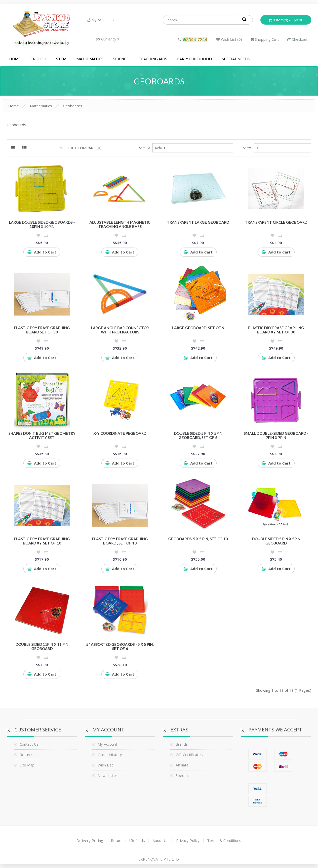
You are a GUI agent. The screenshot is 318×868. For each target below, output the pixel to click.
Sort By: (144, 148)
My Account (101, 20)
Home (15, 59)
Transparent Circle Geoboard (276, 222)
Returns (26, 755)
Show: (247, 148)
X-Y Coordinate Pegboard (120, 433)
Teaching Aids (153, 59)
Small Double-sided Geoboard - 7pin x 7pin (276, 435)
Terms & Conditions (224, 840)
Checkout (297, 39)
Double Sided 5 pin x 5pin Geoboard (276, 541)
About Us (160, 840)
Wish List (105, 765)
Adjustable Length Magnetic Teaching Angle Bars (120, 224)
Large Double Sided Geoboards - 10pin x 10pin (42, 224)
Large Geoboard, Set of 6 (198, 328)
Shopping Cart (265, 39)
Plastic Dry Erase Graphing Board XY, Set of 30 (276, 330)
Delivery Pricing (90, 840)
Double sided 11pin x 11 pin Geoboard (42, 646)
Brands (182, 744)
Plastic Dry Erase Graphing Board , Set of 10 (120, 541)
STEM (61, 59)
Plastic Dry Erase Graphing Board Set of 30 (42, 330)
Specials (182, 775)
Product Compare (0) (80, 148)
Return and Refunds (128, 840)
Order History (110, 755)
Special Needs (236, 59)
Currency (108, 39)
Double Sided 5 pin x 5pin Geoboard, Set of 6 (198, 435)
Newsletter (107, 775)
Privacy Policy (188, 840)
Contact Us (29, 744)
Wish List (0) (229, 39)
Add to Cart (42, 252)
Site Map (27, 765)
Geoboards (73, 106)
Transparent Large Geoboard (198, 222)
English (38, 59)
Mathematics (90, 59)
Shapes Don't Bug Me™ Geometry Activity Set (42, 435)
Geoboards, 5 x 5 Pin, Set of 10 (198, 539)
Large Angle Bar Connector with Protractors (120, 330)
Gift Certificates (189, 755)
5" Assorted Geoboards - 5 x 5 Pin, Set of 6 (120, 646)
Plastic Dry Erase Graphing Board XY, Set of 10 (42, 541)
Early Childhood (195, 59)
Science (121, 59)
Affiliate (182, 765)
